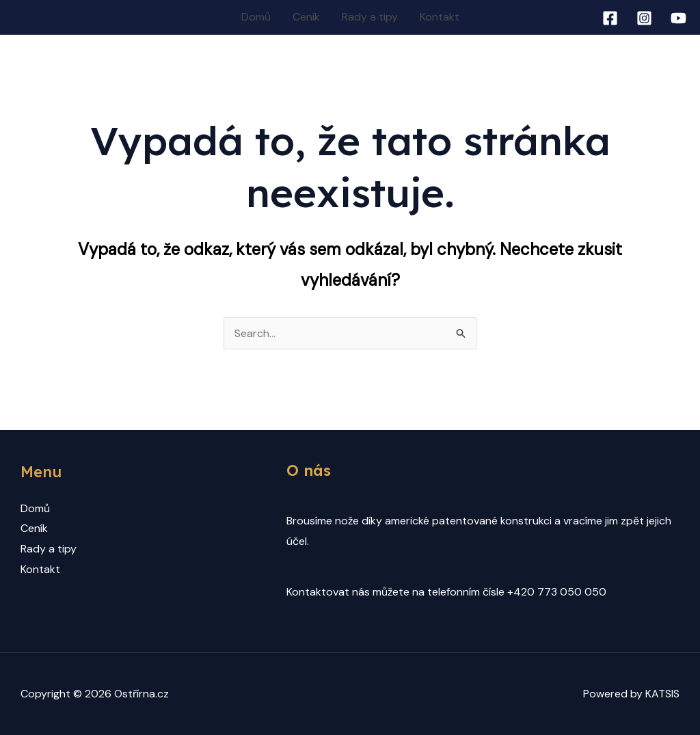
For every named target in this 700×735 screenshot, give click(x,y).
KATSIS (662, 694)
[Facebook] (610, 18)
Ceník (306, 17)
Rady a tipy (370, 17)
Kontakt (440, 17)
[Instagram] (644, 18)
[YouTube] (678, 18)
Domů (256, 17)
